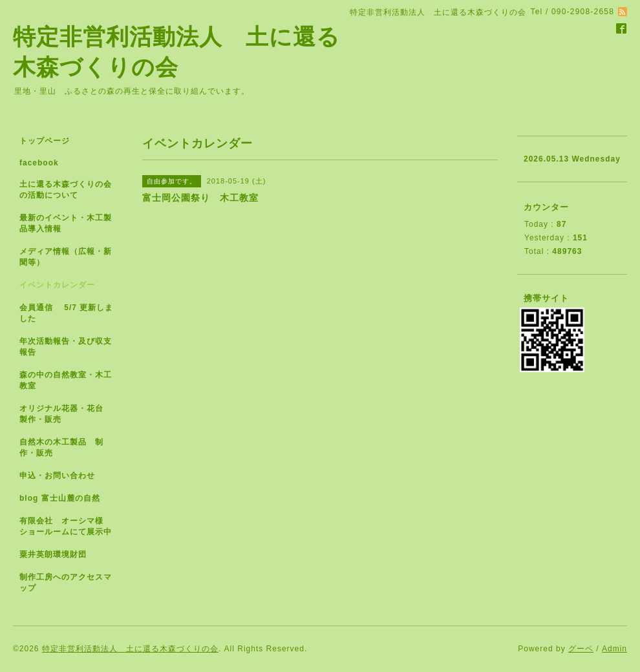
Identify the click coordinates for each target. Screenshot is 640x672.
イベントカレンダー (57, 285)
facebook (39, 163)
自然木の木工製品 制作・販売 (61, 447)
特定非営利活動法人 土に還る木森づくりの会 (130, 649)
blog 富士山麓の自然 (60, 498)
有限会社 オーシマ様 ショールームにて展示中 (71, 526)
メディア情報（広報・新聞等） (66, 257)
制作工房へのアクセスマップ (66, 583)
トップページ (45, 141)
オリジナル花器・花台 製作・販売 (66, 414)
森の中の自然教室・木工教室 (66, 380)
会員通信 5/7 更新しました (66, 313)
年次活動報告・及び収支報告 (66, 347)
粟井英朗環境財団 (53, 554)
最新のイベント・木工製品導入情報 (66, 223)
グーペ (581, 649)
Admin (614, 649)
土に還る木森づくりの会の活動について (66, 190)
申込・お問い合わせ (57, 476)
